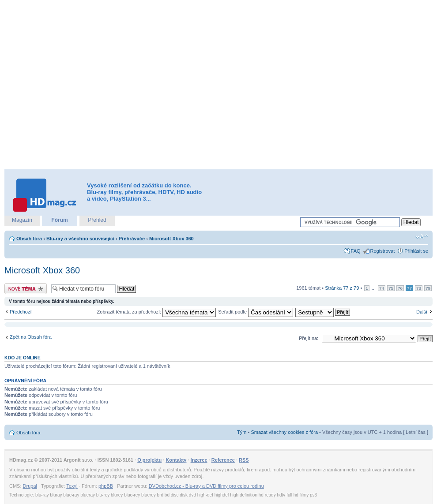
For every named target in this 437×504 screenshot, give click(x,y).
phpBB (106, 486)
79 (428, 288)
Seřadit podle (256, 312)
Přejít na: (309, 338)
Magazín (22, 220)
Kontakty (176, 460)
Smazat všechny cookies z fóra (284, 432)
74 (382, 288)
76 (400, 288)
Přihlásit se (416, 251)
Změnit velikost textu (422, 237)
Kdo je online (23, 358)
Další (422, 312)
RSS (244, 460)
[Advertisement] (93, 85)
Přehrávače (132, 239)
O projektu (149, 460)
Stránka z (342, 288)
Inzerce (199, 460)
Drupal (30, 486)
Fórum (59, 220)
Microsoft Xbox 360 (171, 239)
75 (391, 288)
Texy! (72, 486)
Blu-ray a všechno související (80, 239)
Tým (242, 432)
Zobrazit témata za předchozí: (157, 312)
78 (419, 288)
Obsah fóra (29, 239)
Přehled (97, 220)
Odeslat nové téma (26, 289)
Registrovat (383, 251)
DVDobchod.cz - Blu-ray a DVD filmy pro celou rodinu (206, 486)
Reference (223, 460)
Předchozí (21, 312)
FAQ (356, 251)
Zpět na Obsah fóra (31, 337)
